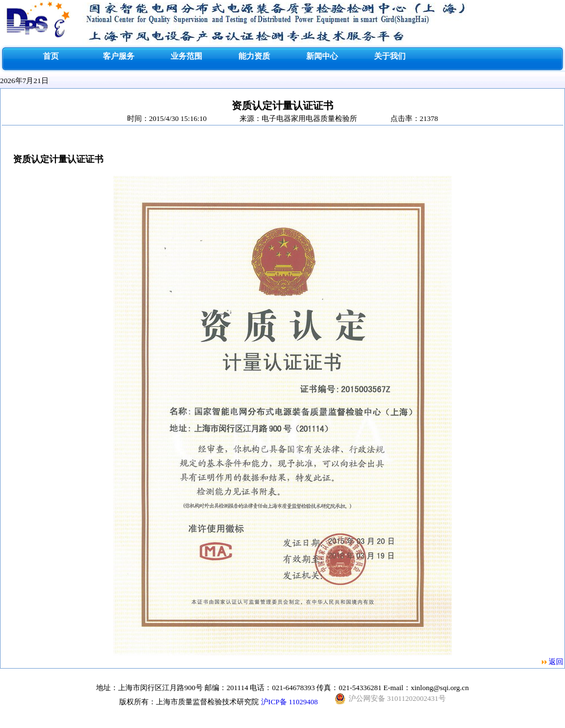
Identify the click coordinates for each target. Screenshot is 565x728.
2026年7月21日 (24, 81)
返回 (556, 662)
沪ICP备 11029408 (290, 702)
